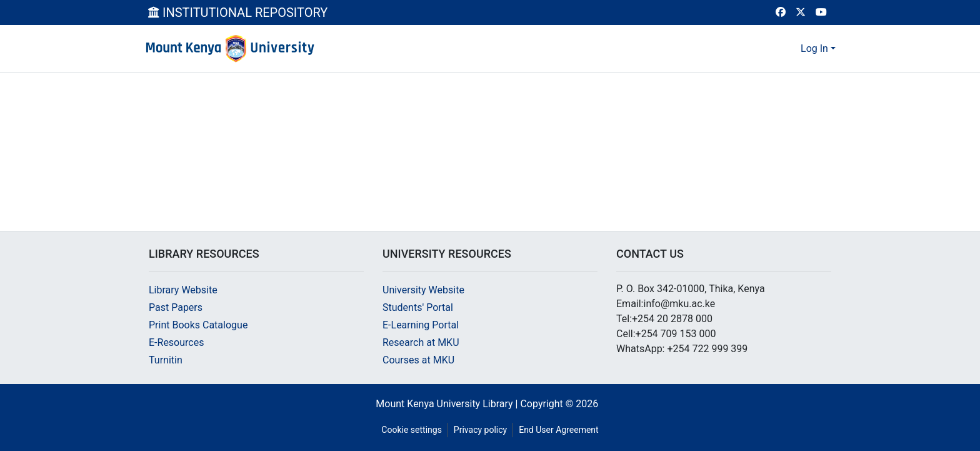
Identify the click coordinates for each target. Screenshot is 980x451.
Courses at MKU (418, 360)
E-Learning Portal (421, 325)
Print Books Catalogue (198, 325)
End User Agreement (558, 430)
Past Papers (176, 307)
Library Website (183, 290)
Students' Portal (418, 307)
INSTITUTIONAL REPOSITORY (238, 13)
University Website (423, 290)
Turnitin (166, 360)
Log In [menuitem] (814, 48)
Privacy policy (480, 430)
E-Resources (176, 342)
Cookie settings (412, 430)
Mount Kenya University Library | (448, 404)
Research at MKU (421, 342)
